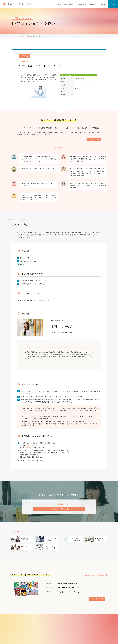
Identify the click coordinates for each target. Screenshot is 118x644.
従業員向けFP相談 (50, 630)
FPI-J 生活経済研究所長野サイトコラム (69, 583)
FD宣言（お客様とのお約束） (85, 630)
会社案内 (80, 622)
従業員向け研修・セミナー (52, 633)
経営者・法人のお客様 (50, 627)
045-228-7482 (29, 447)
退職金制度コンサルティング (52, 636)
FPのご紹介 (81, 633)
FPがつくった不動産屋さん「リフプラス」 (55, 625)
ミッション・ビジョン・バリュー (86, 627)
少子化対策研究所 (82, 641)
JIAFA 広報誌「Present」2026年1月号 (68, 592)
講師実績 (80, 638)
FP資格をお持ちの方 (50, 641)
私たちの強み (81, 625)
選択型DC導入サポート (51, 638)
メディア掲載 (81, 636)
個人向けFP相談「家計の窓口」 (53, 622)
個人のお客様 (48, 619)
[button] (94, 139)
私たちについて (81, 619)
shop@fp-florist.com (31, 445)
